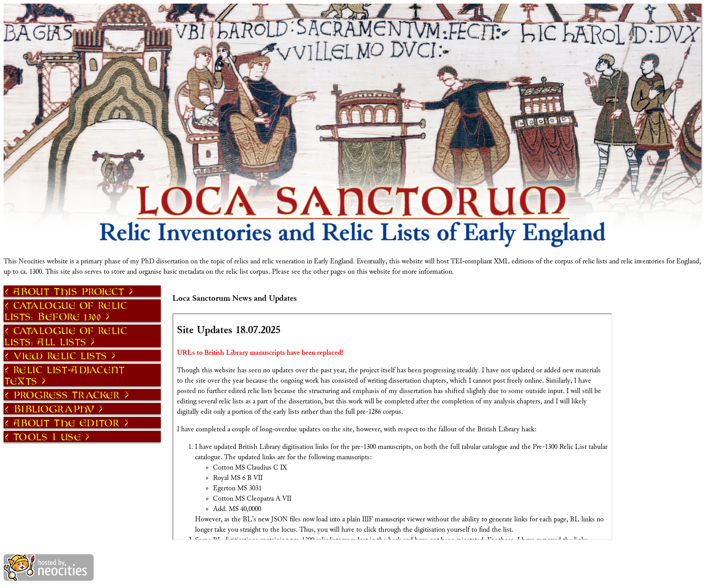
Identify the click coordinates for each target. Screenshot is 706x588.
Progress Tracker (67, 395)
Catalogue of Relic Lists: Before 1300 (66, 311)
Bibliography (54, 409)
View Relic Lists (60, 355)
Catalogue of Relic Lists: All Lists (66, 336)
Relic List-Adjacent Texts (65, 375)
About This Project (69, 291)
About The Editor (67, 423)
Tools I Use (47, 436)
